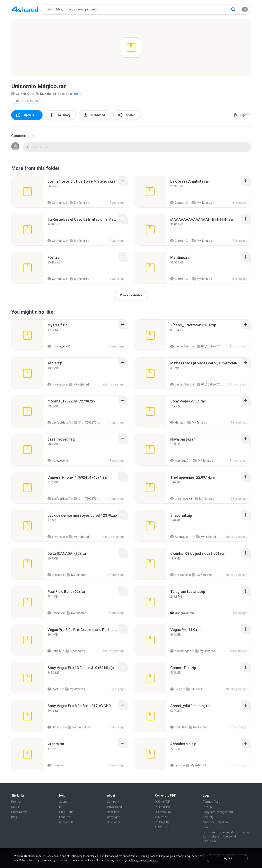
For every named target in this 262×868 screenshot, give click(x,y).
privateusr (56, 384)
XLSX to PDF (163, 827)
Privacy (208, 807)
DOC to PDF (162, 802)
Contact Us (66, 822)
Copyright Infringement (218, 812)
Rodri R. (177, 727)
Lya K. (176, 765)
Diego (176, 689)
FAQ (62, 807)
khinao (177, 423)
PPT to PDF (162, 822)
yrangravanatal (182, 613)
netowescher (58, 461)
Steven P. (56, 727)
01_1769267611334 (210, 346)
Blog (14, 817)
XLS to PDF (162, 817)
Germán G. (21, 94)
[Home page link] (25, 9)
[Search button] (233, 9)
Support (64, 802)
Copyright (113, 817)
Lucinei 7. (56, 765)
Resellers (113, 812)
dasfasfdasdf (181, 346)
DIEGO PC (195, 689)
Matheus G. (180, 461)
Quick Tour (66, 812)
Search (16, 807)
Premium (17, 802)
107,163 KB (31, 101)
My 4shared (46, 94)
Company (113, 802)
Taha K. (54, 651)
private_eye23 (59, 346)
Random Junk (79, 727)
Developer (114, 822)
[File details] (27, 192)
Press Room (19, 812)
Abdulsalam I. (181, 537)
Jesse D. (55, 575)
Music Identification (215, 822)
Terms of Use (212, 802)
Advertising (114, 807)
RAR (16, 101)
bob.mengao (181, 651)
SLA (206, 827)
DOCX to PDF (163, 812)
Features (65, 817)
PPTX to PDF (163, 807)
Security (208, 817)
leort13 (54, 689)
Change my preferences (145, 860)
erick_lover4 (180, 499)
